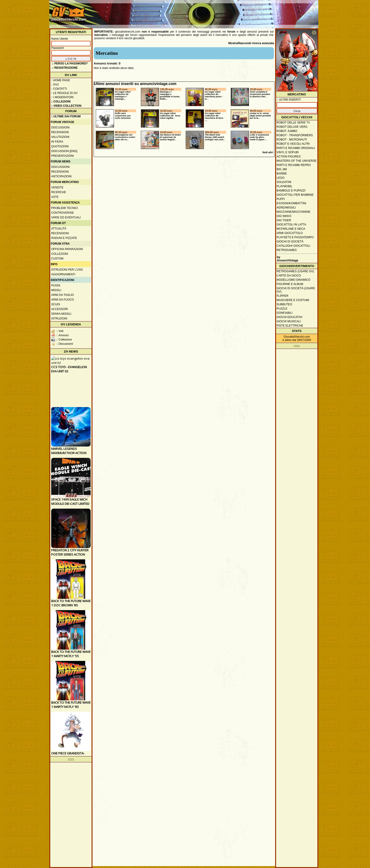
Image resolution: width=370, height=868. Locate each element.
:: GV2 (55, 85)
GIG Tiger (284, 220)
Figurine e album (290, 284)
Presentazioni (63, 156)
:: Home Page (60, 80)
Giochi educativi (289, 317)
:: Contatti (59, 89)
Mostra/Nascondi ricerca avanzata (251, 43)
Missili (56, 290)
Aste (55, 197)
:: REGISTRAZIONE (65, 68)
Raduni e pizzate (64, 238)
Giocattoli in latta (291, 225)
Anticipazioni (61, 176)
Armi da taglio (63, 295)
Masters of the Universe (297, 161)
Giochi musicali (289, 321)
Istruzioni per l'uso (67, 270)
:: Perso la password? (70, 64)
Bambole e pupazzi (291, 191)
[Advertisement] (231, 12)
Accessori (60, 309)
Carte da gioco (289, 276)
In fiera (57, 142)
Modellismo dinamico (293, 280)
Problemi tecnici (65, 208)
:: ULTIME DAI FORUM (66, 116)
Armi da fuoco (63, 300)
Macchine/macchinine (293, 212)
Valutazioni (60, 137)
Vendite (57, 187)
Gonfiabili (284, 313)
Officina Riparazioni (67, 249)
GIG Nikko (284, 216)
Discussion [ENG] (64, 151)
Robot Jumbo (287, 131)
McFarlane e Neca (291, 229)
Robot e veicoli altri (293, 144)
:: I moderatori (62, 97)
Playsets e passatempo (295, 237)
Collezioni (60, 254)
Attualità (59, 229)
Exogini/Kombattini (291, 203)
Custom (57, 259)
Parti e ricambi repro (294, 165)
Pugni (56, 285)
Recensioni (60, 132)
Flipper (282, 296)
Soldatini (284, 182)
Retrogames (287, 250)
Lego (280, 178)
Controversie (63, 213)
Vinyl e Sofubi (288, 152)
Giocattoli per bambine (295, 195)
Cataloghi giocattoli (293, 246)
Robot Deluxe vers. (292, 127)
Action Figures (289, 157)
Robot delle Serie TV (293, 123)
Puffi (281, 199)
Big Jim (282, 169)
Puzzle (282, 309)
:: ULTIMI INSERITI (289, 100)
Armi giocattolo (290, 233)
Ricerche (59, 192)
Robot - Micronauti (292, 140)
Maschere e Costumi (293, 300)
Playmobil (284, 186)
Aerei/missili (286, 208)
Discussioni (60, 128)
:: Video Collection (66, 106)
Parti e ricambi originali (296, 148)
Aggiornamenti (63, 274)
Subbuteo (284, 304)
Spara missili (61, 314)
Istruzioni (59, 319)
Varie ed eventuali (66, 217)
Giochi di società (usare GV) (296, 290)
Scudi (56, 304)
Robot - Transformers (295, 135)
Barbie (282, 174)
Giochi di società (290, 242)
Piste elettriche (290, 326)
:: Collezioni (61, 102)
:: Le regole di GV (64, 93)
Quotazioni (60, 146)
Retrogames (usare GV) (295, 271)
